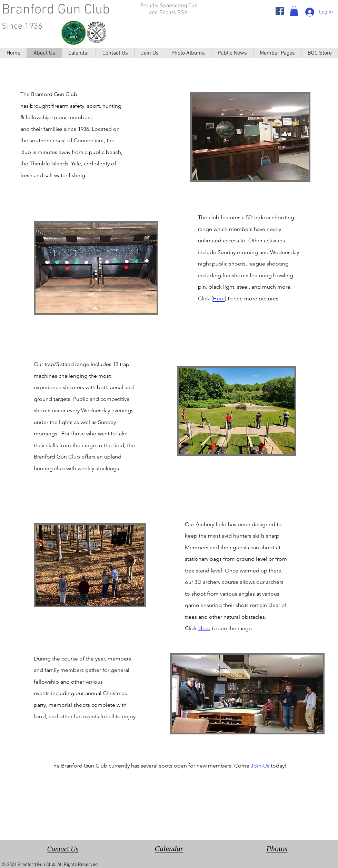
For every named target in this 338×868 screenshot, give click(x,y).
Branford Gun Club (56, 10)
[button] (294, 11)
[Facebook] (280, 11)
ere (206, 628)
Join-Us (261, 766)
